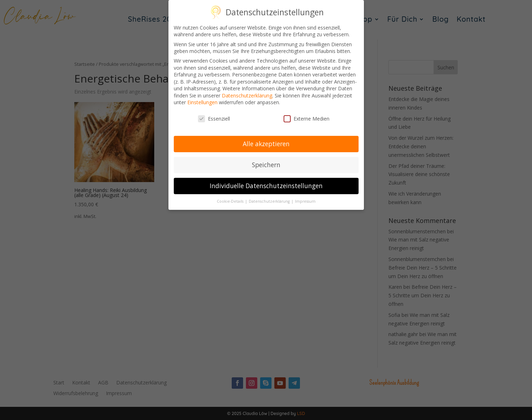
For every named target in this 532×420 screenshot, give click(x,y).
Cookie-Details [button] (231, 201)
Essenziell (214, 118)
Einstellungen (202, 102)
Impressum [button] (305, 201)
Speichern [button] (266, 164)
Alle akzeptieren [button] (266, 143)
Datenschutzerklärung (247, 95)
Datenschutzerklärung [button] (270, 201)
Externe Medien (307, 118)
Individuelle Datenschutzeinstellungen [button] (266, 185)
